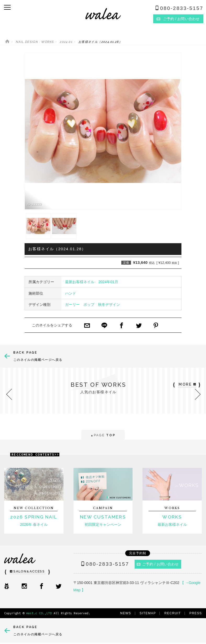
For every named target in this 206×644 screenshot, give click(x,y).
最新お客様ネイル (80, 282)
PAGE (103, 436)
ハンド (71, 293)
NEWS (126, 613)
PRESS (196, 613)
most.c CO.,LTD (39, 613)
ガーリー (72, 305)
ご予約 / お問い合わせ (158, 564)
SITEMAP (148, 613)
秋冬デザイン (109, 305)
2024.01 (66, 42)
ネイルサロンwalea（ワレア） (103, 14)
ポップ (89, 305)
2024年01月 (108, 282)
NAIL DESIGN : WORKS (35, 42)
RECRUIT (173, 613)
